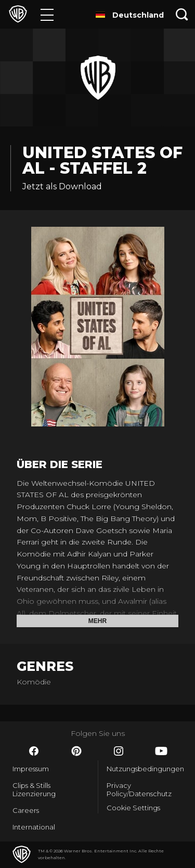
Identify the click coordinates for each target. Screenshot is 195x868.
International (34, 827)
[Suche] (182, 14)
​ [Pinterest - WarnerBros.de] (76, 751)
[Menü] (47, 14)
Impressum (31, 769)
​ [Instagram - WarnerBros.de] (119, 751)
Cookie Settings (133, 808)
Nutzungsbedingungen (145, 769)
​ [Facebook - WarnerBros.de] (34, 751)
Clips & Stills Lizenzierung (34, 789)
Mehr (97, 621)
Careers (26, 810)
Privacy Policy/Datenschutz (139, 789)
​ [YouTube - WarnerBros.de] (161, 751)
